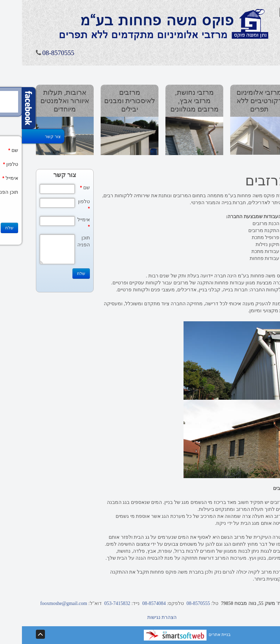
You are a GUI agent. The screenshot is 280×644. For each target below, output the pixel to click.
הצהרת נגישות (140, 617)
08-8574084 (131, 603)
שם (63, 187)
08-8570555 (37, 53)
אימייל (62, 223)
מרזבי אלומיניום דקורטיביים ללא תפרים (237, 101)
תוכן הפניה (62, 241)
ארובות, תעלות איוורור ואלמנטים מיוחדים (43, 101)
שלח (59, 274)
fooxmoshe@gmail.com (42, 603)
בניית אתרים (165, 635)
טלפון (62, 205)
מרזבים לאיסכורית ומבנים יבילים (108, 101)
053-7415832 (94, 603)
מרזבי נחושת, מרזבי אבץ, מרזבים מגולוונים (173, 101)
